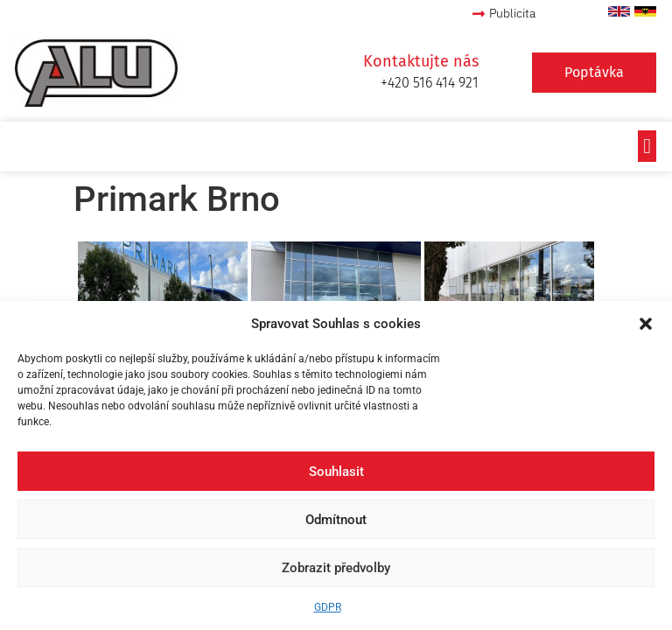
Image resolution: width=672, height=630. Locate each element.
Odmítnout (336, 520)
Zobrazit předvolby (336, 568)
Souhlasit (336, 472)
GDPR (328, 607)
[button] (646, 324)
